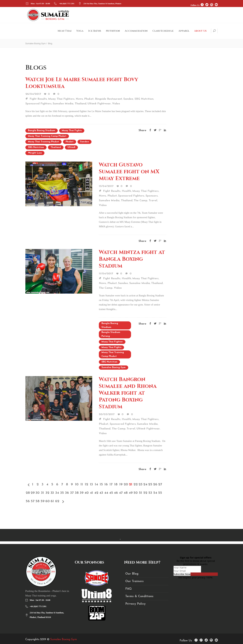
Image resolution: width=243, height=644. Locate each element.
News (79, 99)
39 (82, 493)
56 (28, 501)
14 (96, 485)
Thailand (80, 104)
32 (47, 493)
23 (140, 485)
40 (87, 493)
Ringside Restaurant (109, 99)
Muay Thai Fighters (61, 99)
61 (52, 501)
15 (101, 485)
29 (33, 493)
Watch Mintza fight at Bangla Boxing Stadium (132, 259)
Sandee (128, 99)
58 (38, 501)
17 (111, 485)
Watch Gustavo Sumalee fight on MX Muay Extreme (129, 172)
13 (91, 485)
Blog (50, 44)
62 (57, 501)
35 (62, 493)
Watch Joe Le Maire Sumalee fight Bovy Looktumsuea (82, 83)
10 (77, 485)
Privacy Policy (135, 604)
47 (121, 493)
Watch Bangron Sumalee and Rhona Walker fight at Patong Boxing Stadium (128, 393)
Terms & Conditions (139, 596)
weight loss (35, 153)
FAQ (128, 589)
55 (160, 493)
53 (150, 493)
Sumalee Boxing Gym (36, 44)
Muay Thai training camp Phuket (47, 136)
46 (116, 493)
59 (43, 501)
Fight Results (38, 99)
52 (145, 493)
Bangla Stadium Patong (111, 334)
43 (101, 493)
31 (42, 493)
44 (106, 493)
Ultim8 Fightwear (99, 104)
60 (47, 501)
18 (116, 485)
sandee (84, 142)
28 (28, 493)
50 (136, 493)
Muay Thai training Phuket (43, 142)
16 (106, 485)
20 (126, 485)
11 (82, 485)
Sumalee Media (63, 104)
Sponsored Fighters (38, 104)
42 (96, 493)
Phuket (89, 99)
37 (72, 493)
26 (155, 485)
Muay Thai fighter (112, 342)
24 (145, 485)
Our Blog (132, 574)
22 (136, 485)
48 (126, 493)
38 (77, 493)
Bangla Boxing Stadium (42, 131)
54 (155, 493)
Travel (153, 201)
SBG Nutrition (144, 99)
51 (140, 493)
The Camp (140, 201)
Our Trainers (134, 581)
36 (67, 493)
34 (57, 493)
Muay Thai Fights (72, 131)
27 (160, 485)
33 (52, 493)
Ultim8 (71, 147)
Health (126, 191)
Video (116, 104)
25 (150, 485)
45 (111, 493)
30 (38, 493)
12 (87, 485)
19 (121, 485)
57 (33, 501)
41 (91, 493)
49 (131, 493)
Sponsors (152, 196)
